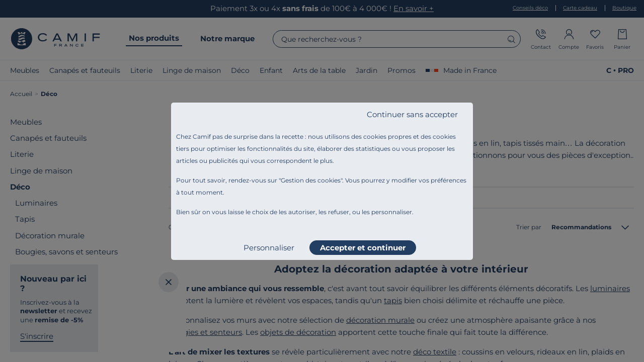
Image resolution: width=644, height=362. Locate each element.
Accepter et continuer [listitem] (363, 248)
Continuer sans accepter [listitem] (412, 114)
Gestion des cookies (311, 180)
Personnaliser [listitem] (269, 248)
